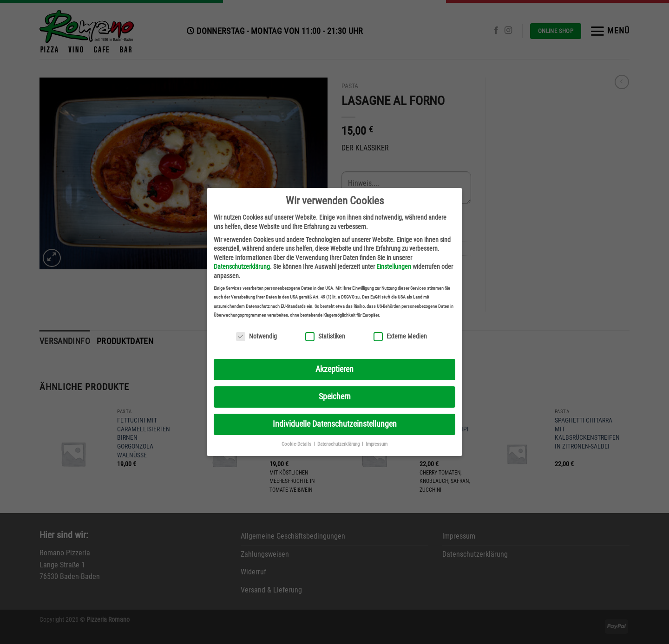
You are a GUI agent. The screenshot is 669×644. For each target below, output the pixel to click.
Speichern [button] (335, 397)
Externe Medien (400, 336)
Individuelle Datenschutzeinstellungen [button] (335, 424)
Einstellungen (394, 267)
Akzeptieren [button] (334, 369)
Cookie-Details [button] (297, 444)
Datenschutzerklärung (242, 267)
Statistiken (325, 336)
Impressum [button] (377, 444)
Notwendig (256, 336)
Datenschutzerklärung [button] (339, 444)
